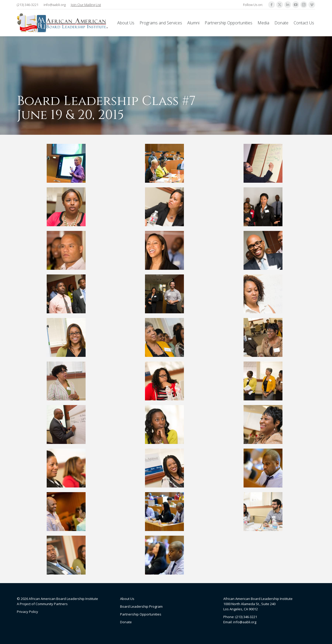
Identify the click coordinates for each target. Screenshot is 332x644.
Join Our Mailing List (86, 5)
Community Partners (52, 604)
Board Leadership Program (141, 606)
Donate (126, 622)
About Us (127, 599)
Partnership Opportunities (141, 614)
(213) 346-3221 (28, 5)
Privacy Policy (27, 612)
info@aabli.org (55, 5)
